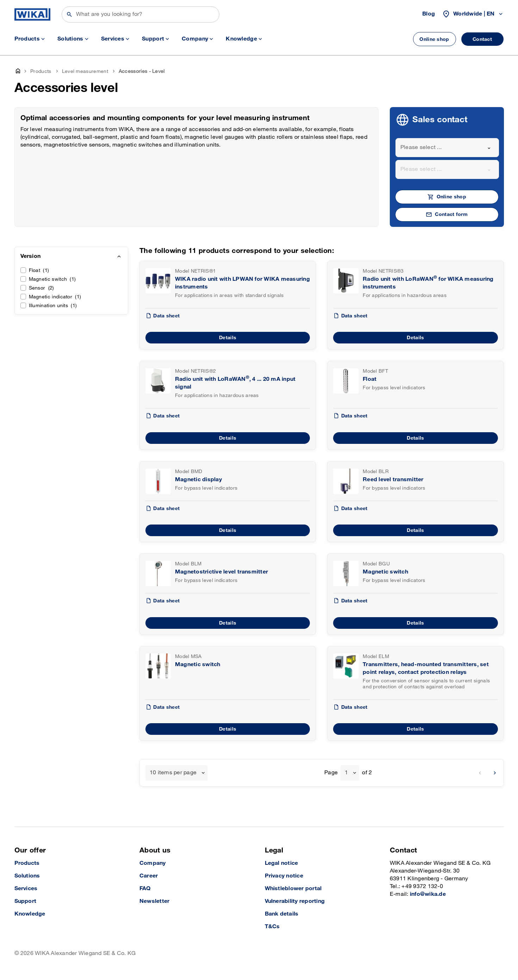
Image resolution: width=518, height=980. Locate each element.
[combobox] (447, 148)
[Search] (141, 14)
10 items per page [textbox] (173, 773)
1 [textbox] (346, 773)
